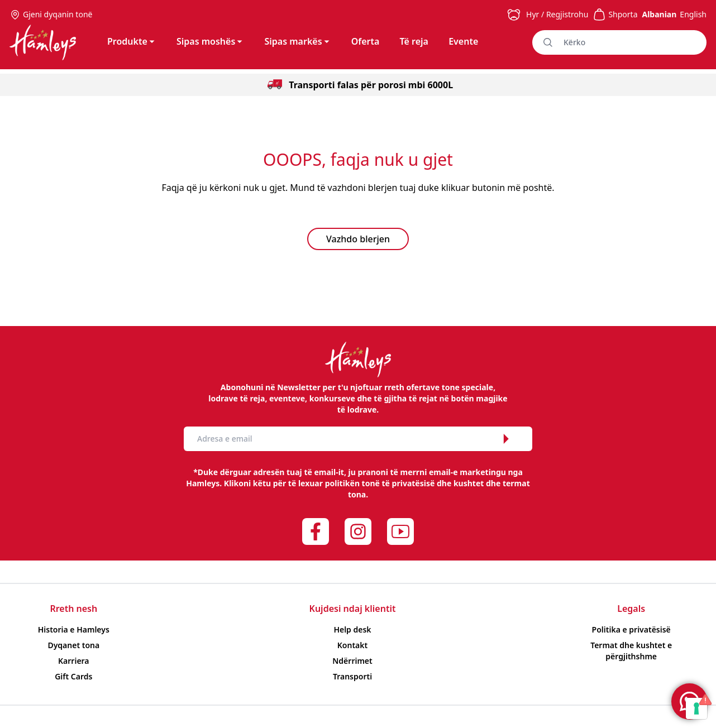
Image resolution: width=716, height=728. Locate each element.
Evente (463, 41)
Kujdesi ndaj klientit (353, 609)
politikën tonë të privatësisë (380, 483)
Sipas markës (297, 41)
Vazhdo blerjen (358, 239)
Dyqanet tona (73, 645)
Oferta (366, 41)
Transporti (352, 676)
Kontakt (352, 645)
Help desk (352, 629)
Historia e (74, 629)
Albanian (659, 14)
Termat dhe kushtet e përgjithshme (631, 651)
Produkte (132, 41)
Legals (631, 609)
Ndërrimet (352, 661)
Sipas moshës (210, 41)
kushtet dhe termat (492, 483)
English (693, 14)
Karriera (74, 661)
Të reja (414, 41)
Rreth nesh (73, 609)
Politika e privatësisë (631, 629)
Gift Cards (73, 676)
